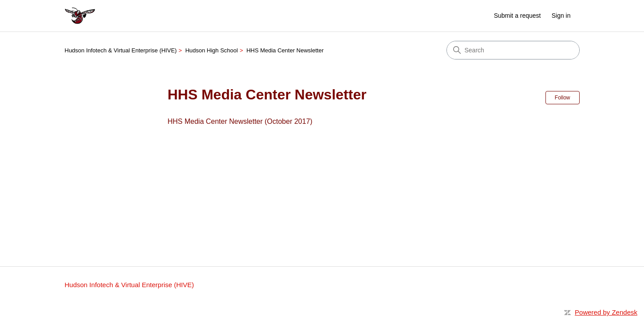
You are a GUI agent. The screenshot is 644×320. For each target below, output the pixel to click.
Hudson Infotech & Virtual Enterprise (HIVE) (121, 50)
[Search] (513, 50)
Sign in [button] (561, 16)
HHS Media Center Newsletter (285, 50)
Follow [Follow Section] (563, 98)
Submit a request (518, 16)
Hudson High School (211, 50)
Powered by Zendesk (606, 312)
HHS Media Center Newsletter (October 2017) (240, 121)
